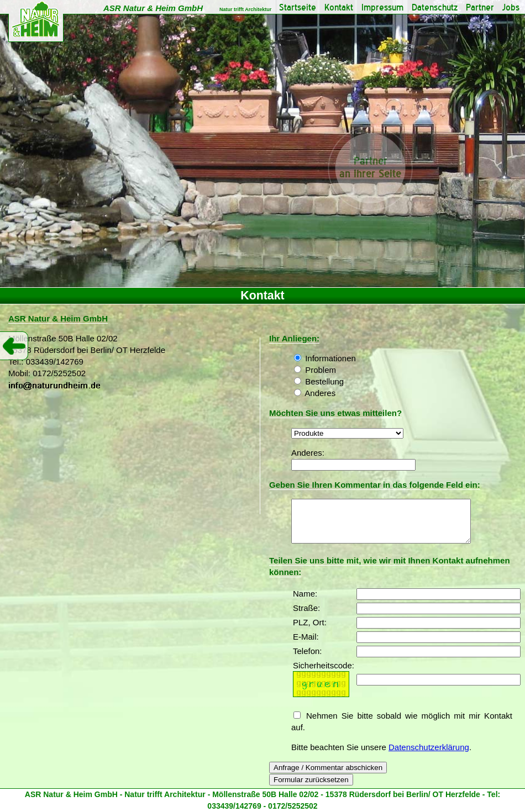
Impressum (382, 7)
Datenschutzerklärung (429, 755)
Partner (480, 7)
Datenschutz (435, 7)
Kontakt (339, 7)
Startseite (298, 7)
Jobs (511, 7)
